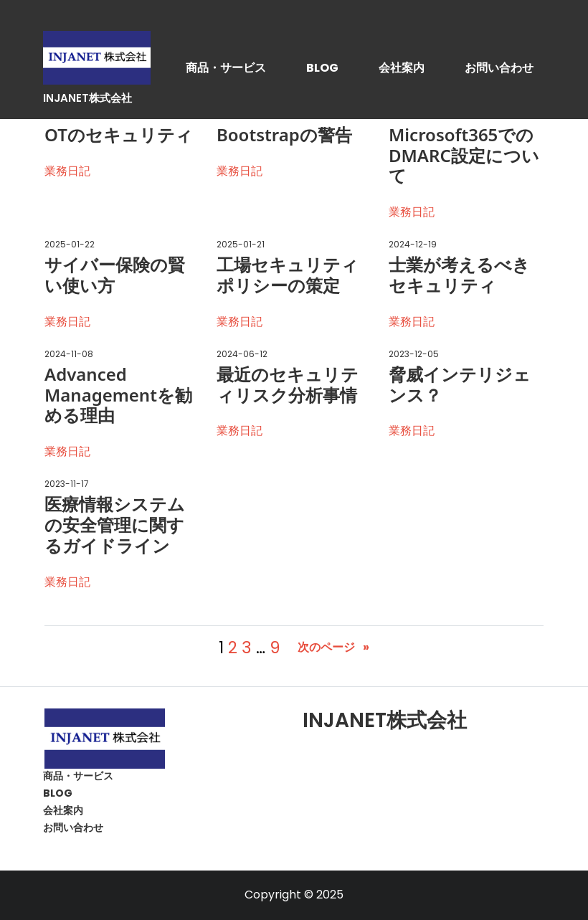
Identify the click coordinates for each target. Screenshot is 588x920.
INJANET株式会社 (87, 98)
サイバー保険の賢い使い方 (115, 275)
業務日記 (67, 171)
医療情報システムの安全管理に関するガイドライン (115, 525)
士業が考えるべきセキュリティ (459, 275)
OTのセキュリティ (119, 135)
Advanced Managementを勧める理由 (118, 395)
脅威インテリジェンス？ (460, 385)
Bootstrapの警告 (284, 135)
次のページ (333, 648)
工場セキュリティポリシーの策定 (288, 275)
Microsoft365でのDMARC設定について (464, 156)
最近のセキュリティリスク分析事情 (288, 385)
